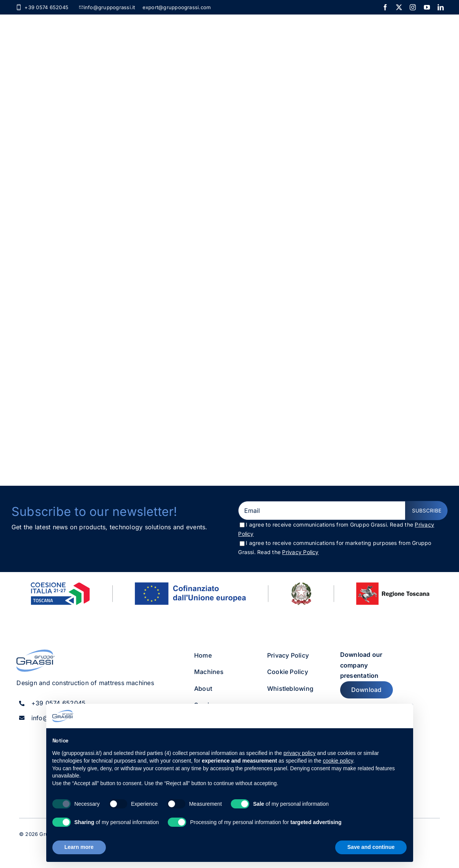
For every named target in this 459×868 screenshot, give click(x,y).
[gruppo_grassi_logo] (36, 653)
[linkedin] (441, 7)
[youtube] (427, 7)
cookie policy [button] (338, 761)
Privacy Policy (300, 552)
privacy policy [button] (300, 753)
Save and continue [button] (371, 847)
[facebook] (385, 7)
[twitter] (399, 7)
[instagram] (413, 7)
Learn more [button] (79, 847)
